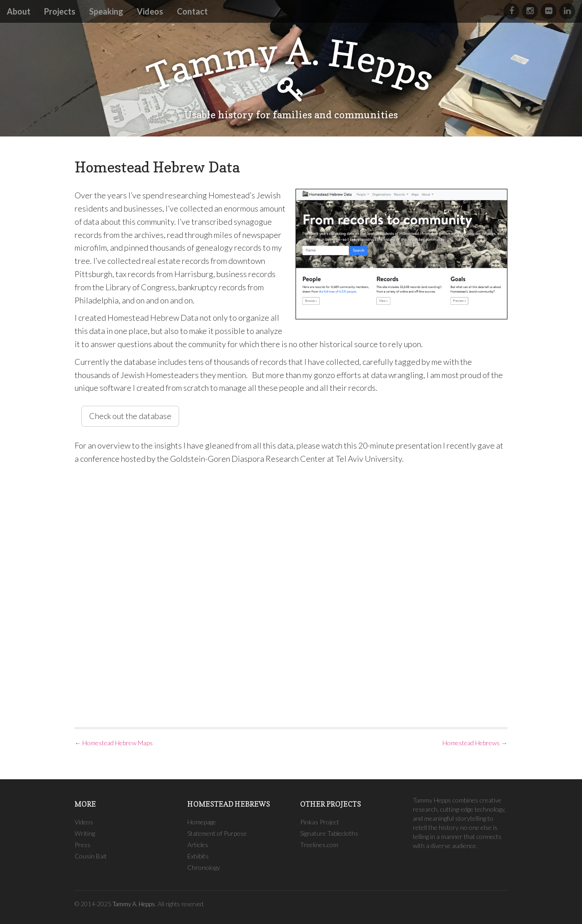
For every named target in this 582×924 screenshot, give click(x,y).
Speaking (106, 11)
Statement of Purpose (217, 833)
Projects (60, 11)
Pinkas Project (320, 822)
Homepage (202, 822)
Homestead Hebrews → (475, 743)
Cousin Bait (91, 856)
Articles (198, 845)
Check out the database (130, 416)
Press (83, 845)
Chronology (204, 867)
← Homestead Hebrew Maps (114, 743)
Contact (192, 11)
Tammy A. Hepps (134, 904)
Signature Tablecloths (329, 833)
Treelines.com (319, 845)
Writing (85, 833)
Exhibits (198, 856)
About (19, 11)
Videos (150, 11)
